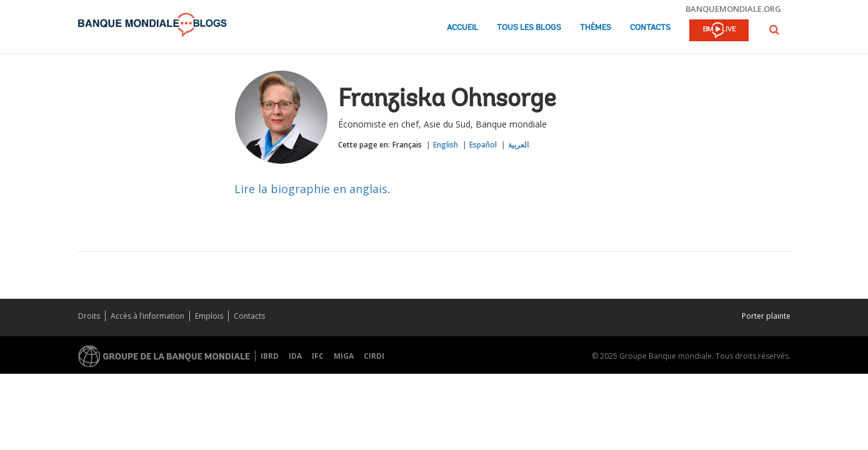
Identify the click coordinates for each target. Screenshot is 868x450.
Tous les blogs (529, 28)
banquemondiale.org (733, 9)
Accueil (462, 28)
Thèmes (596, 28)
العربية (518, 145)
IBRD (270, 356)
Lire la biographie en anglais (311, 189)
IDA (295, 356)
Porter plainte (766, 316)
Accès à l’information (147, 316)
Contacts (650, 28)
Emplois (209, 316)
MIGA (344, 356)
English (446, 145)
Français (407, 145)
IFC (318, 356)
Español (483, 145)
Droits (89, 316)
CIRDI (374, 356)
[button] (774, 30)
